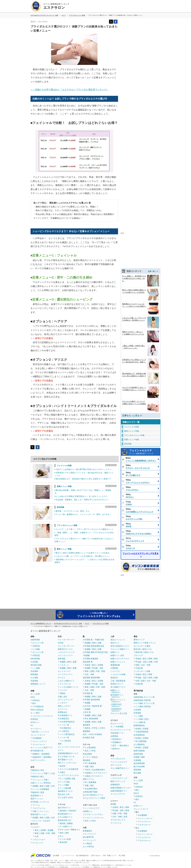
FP (86, 763)
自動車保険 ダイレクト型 (144, 697)
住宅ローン (35, 722)
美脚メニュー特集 (64, 486)
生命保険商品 (139, 735)
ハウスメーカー (39, 840)
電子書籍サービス (65, 760)
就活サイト (115, 643)
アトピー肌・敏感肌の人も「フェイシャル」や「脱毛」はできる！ (83, 514)
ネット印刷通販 (117, 727)
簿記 (92, 766)
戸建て (46, 773)
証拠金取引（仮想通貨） (43, 757)
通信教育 (86, 725)
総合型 (62, 766)
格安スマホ (149, 652)
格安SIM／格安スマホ (143, 649)
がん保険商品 (139, 744)
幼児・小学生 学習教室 (92, 734)
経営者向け (117, 739)
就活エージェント (118, 640)
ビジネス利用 (65, 839)
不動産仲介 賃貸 (37, 792)
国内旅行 (63, 811)
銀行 (34, 703)
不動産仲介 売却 (37, 770)
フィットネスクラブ (91, 808)
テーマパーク (116, 823)
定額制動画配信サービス (68, 753)
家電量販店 (87, 831)
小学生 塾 (87, 712)
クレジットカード (38, 735)
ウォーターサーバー (66, 640)
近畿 (47, 786)
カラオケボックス (118, 820)
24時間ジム (88, 811)
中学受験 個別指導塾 (91, 700)
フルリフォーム (39, 808)
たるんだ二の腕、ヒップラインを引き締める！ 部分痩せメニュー (83, 556)
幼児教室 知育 (89, 738)
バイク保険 (35, 649)
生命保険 (34, 671)
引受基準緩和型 (142, 732)
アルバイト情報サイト (120, 649)
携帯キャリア (139, 640)
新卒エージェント (118, 700)
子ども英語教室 (89, 748)
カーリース (62, 709)
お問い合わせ (95, 856)
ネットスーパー (64, 671)
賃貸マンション (37, 799)
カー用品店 (87, 843)
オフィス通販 (63, 785)
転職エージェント (118, 662)
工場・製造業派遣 (118, 681)
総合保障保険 (139, 763)
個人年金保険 (139, 766)
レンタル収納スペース (69, 687)
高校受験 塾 (88, 662)
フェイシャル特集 (64, 466)
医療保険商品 (139, 725)
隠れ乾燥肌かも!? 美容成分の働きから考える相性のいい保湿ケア (83, 479)
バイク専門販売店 (67, 734)
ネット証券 (35, 694)
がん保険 (34, 678)
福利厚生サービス (65, 791)
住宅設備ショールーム (40, 802)
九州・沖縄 (89, 674)
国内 (62, 833)
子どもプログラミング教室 (94, 798)
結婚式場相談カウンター (121, 788)
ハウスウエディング (119, 778)
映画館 (113, 804)
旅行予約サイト (64, 808)
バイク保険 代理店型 (142, 707)
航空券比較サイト (65, 814)
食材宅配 (62, 659)
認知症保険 (138, 754)
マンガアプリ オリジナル (68, 775)
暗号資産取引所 (37, 751)
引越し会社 (62, 697)
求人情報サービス (118, 687)
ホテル (61, 836)
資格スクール (88, 779)
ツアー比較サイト (65, 826)
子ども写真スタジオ (66, 757)
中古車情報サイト (65, 715)
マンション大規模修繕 (40, 789)
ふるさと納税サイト (66, 681)
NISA (33, 697)
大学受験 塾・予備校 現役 (94, 640)
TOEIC (87, 770)
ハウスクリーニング (66, 652)
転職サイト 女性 (117, 655)
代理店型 (36, 646)
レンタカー (62, 703)
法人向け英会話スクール (93, 795)
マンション (37, 773)
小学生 (102, 728)
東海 (42, 786)
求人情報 (122, 856)
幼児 (86, 751)
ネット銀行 (35, 713)
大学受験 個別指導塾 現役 (94, 646)
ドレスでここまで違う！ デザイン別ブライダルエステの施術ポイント (85, 529)
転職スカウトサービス (120, 659)
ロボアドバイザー (38, 760)
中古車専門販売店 (67, 722)
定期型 (146, 729)
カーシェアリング (65, 700)
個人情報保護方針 (82, 856)
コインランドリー (65, 655)
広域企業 (139, 668)
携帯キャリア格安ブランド (145, 643)
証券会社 (36, 700)
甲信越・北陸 (98, 668)
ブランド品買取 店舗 (66, 779)
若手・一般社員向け (121, 746)
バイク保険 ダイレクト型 (144, 703)
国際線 (70, 823)
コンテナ (63, 690)
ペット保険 (35, 668)
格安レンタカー (64, 706)
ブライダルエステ (118, 759)
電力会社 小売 (64, 794)
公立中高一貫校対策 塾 (92, 706)
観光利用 (63, 842)
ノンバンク (44, 732)
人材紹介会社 (116, 705)
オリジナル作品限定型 (69, 769)
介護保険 (137, 760)
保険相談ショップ (38, 684)
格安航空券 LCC (65, 820)
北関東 (43, 830)
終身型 (138, 729)
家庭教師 (86, 731)
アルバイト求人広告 (119, 713)
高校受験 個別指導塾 (91, 678)
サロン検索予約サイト (120, 768)
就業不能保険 (139, 751)
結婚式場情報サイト (119, 791)
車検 (60, 744)
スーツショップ (89, 840)
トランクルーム (64, 684)
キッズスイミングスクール (93, 818)
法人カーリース (117, 723)
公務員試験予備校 (90, 792)
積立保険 (137, 773)
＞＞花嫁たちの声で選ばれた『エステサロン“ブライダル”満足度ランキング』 (70, 90)
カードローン (36, 729)
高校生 (87, 728)
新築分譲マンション (39, 814)
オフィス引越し (64, 782)
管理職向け (117, 742)
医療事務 (92, 763)
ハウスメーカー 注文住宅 (40, 821)
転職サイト (115, 652)
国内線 (62, 823)
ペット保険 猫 (139, 722)
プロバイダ (138, 655)
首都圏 (35, 786)
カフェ (61, 750)
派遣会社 (114, 678)
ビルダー (36, 827)
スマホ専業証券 (37, 707)
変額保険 (137, 770)
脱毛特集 (60, 507)
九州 (53, 786)
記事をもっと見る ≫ (132, 412)
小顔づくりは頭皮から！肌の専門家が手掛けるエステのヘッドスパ (83, 469)
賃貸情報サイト (37, 796)
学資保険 (34, 681)
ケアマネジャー (100, 773)
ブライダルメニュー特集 (67, 525)
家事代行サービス (65, 649)
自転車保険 (35, 659)
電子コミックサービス (67, 763)
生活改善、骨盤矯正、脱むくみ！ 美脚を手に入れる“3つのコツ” (82, 500)
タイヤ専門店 (88, 847)
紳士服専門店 (88, 837)
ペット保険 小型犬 (141, 719)
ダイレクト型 (38, 643)
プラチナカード (144, 825)
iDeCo (136, 793)
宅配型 (62, 693)
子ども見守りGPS (65, 798)
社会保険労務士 (99, 770)
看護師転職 (115, 665)
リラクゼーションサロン (93, 814)
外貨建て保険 (139, 757)
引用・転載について (110, 856)
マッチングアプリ (118, 794)
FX (32, 725)
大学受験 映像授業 (90, 659)
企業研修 (114, 736)
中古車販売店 (63, 719)
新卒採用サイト (117, 696)
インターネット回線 (142, 671)
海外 (67, 833)
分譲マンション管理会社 (41, 783)
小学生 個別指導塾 (90, 719)
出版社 (62, 772)
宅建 (86, 766)
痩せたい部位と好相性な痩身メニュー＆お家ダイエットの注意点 (83, 553)
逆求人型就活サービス (120, 646)
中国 (156, 662)
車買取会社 (62, 712)
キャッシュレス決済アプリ (42, 748)
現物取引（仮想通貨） (42, 754)
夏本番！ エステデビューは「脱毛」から (73, 511)
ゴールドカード (39, 744)
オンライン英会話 (90, 757)
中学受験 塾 (88, 693)
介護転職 (114, 668)
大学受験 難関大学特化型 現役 (95, 652)
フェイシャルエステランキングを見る (141, 550)
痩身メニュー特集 (64, 549)
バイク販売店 (63, 731)
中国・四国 (51, 833)
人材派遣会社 (116, 710)
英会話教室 (87, 754)
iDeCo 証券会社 (37, 710)
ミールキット (63, 665)
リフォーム (35, 805)
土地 (53, 773)
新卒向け (116, 749)
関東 (127, 807)
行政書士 (88, 773)
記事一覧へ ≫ (153, 268)
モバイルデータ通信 (142, 646)
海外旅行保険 (36, 665)
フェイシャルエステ (144, 449)
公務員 (87, 776)
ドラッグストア (89, 834)
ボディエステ (116, 765)
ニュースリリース (68, 856)
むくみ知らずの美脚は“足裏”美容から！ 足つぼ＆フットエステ (82, 496)
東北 (37, 830)
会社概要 (56, 856)
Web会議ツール (117, 733)
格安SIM (139, 652)
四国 (137, 665)
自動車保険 (35, 640)
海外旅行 (73, 811)
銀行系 (35, 732)
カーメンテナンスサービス (69, 747)
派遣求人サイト (117, 684)
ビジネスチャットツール (121, 730)
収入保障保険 (141, 741)
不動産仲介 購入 (37, 777)
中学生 (95, 728)
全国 (125, 817)
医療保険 (34, 674)
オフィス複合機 (64, 788)
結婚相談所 (115, 785)
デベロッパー (38, 843)
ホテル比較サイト (65, 817)
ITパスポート (97, 776)
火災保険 (34, 662)
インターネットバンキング (42, 716)
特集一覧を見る (111, 465)
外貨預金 (34, 719)
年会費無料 (37, 738)
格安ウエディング (118, 781)
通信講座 (86, 760)
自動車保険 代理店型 (142, 700)
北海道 (87, 665)
